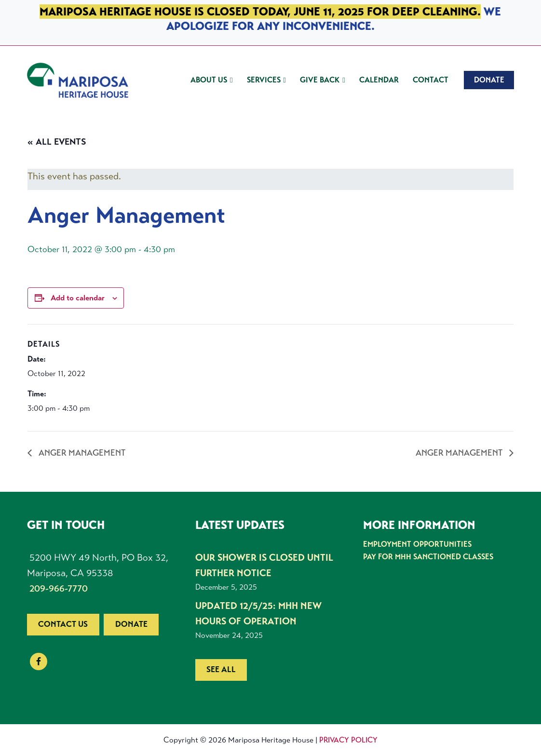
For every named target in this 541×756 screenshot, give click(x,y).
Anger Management (81, 453)
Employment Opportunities (417, 544)
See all (221, 669)
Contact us (63, 624)
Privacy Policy (348, 740)
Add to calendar (78, 298)
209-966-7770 (59, 588)
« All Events (57, 142)
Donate (131, 624)
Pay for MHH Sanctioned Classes (428, 557)
